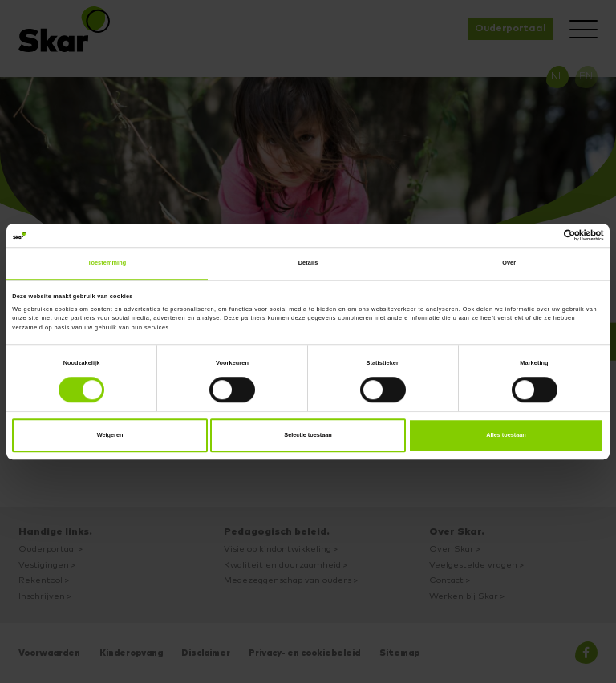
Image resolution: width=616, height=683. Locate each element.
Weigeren (110, 435)
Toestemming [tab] (107, 263)
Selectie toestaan (308, 435)
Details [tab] (308, 263)
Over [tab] (509, 263)
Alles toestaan (506, 435)
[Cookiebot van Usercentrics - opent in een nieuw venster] (534, 236)
